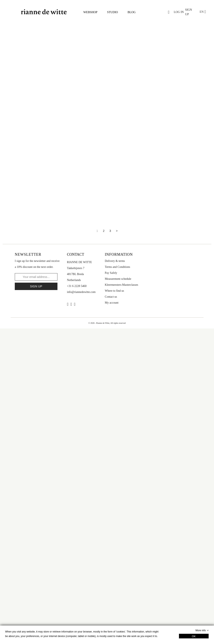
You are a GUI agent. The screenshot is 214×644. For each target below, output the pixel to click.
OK (194, 636)
